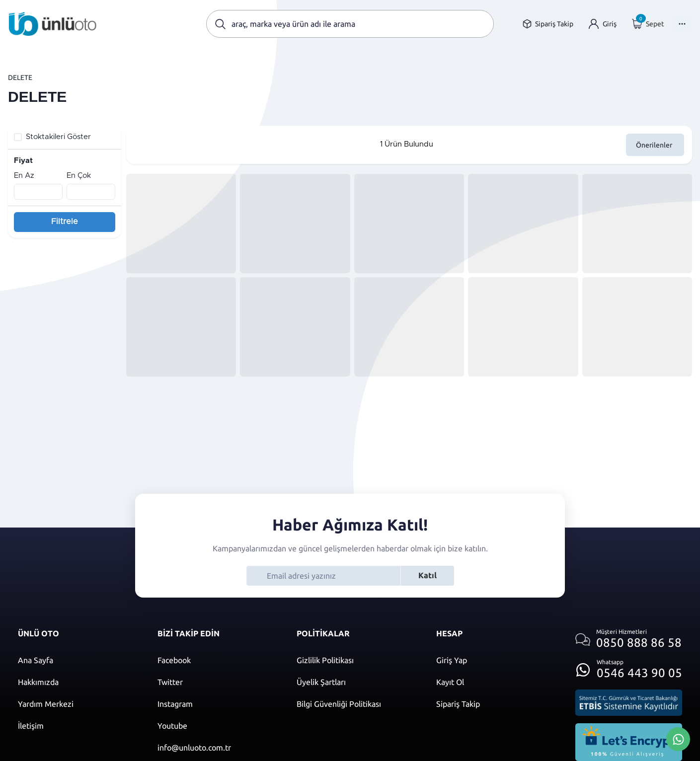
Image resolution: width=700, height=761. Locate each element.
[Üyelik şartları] (356, 682)
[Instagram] (217, 704)
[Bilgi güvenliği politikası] (356, 704)
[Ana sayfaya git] (53, 24)
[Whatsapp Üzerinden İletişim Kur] (678, 738)
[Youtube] (217, 726)
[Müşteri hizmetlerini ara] (629, 640)
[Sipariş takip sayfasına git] (548, 24)
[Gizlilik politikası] (356, 660)
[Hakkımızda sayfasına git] (78, 682)
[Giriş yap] (603, 24)
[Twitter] (217, 682)
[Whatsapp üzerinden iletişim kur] (629, 667)
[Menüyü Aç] (682, 24)
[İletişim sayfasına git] (78, 726)
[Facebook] (217, 660)
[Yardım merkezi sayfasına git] (78, 704)
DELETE (20, 77)
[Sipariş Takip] (496, 704)
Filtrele (65, 222)
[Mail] (217, 748)
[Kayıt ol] (496, 682)
